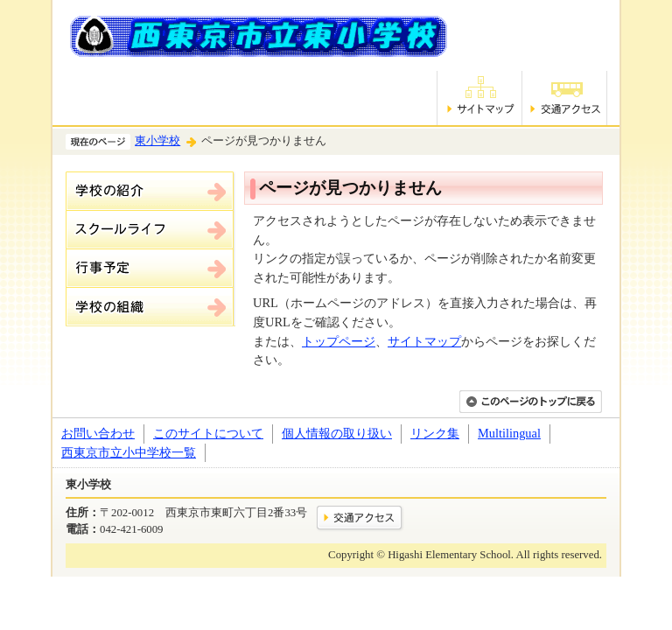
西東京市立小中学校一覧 (129, 452)
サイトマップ (424, 341)
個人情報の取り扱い (337, 433)
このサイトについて (208, 433)
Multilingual (509, 433)
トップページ (339, 341)
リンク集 (435, 433)
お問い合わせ (98, 433)
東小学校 (157, 141)
